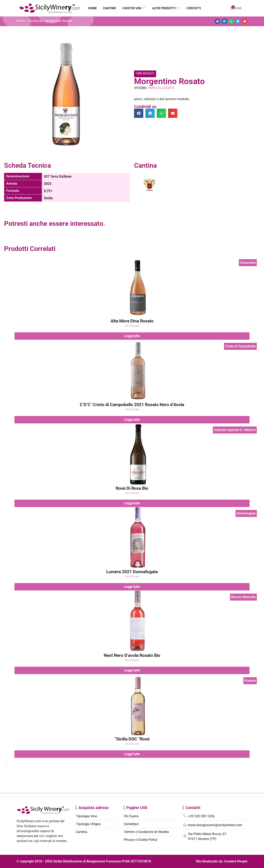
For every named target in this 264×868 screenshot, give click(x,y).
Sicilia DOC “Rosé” (132, 739)
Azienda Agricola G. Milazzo (235, 430)
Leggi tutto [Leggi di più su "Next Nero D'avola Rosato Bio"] (132, 670)
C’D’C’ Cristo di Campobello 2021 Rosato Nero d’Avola (132, 405)
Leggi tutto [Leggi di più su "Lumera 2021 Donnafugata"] (132, 587)
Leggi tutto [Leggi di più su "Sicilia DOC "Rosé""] (132, 754)
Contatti (194, 8)
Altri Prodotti (166, 8)
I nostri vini (133, 8)
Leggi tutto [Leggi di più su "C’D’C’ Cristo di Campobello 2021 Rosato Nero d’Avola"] (132, 420)
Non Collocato (161, 88)
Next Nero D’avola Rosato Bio (132, 655)
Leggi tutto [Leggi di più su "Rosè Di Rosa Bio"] (132, 503)
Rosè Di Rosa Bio (132, 488)
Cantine (109, 8)
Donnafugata (246, 513)
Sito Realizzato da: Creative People (222, 861)
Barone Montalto (243, 597)
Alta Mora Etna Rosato (132, 321)
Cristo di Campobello (240, 346)
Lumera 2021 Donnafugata (132, 572)
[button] (217, 21)
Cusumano (248, 263)
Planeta (250, 681)
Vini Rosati (35, 21)
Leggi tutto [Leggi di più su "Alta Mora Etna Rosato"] (132, 336)
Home (92, 8)
